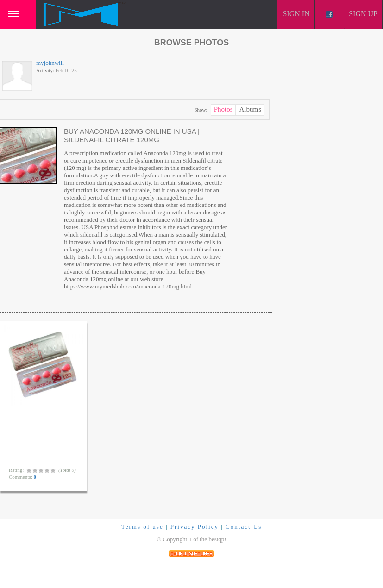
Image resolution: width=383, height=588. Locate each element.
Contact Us (244, 527)
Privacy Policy (195, 527)
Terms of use (142, 527)
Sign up (363, 14)
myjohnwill (50, 63)
